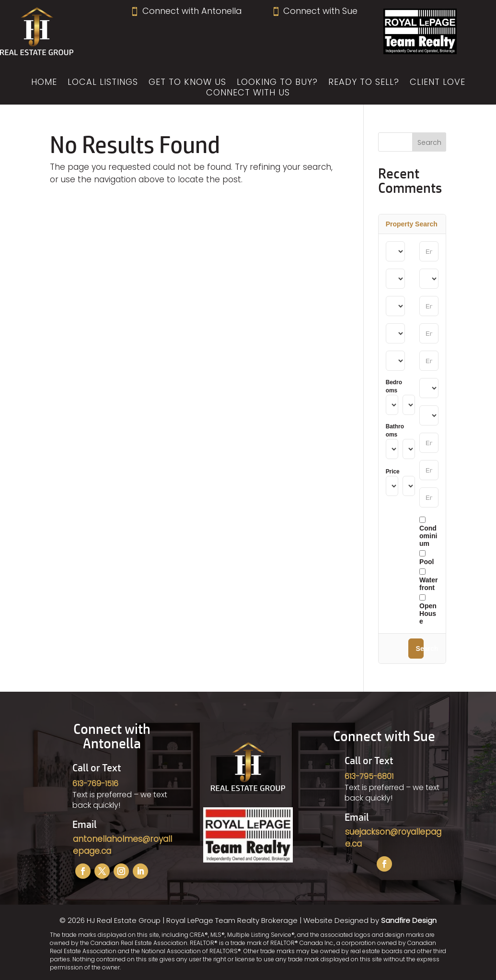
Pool (427, 558)
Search (420, 649)
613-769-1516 (95, 784)
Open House (428, 610)
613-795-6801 (369, 776)
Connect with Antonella (186, 11)
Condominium (428, 532)
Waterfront (428, 580)
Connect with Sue (314, 11)
